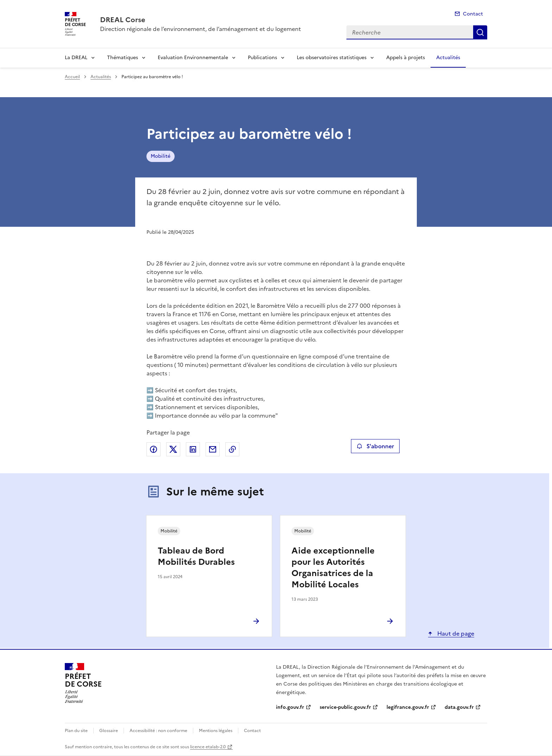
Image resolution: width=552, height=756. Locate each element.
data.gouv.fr (459, 707)
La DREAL (76, 58)
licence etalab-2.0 (208, 747)
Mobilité (161, 156)
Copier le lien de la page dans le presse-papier (232, 449)
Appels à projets (406, 58)
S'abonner (375, 446)
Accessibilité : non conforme (158, 731)
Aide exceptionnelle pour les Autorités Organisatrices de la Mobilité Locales (333, 568)
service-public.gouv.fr (345, 707)
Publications (262, 58)
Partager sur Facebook (153, 449)
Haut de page (455, 633)
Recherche (480, 32)
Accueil (72, 77)
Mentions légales (216, 731)
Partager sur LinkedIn (193, 449)
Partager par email (213, 449)
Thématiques (123, 58)
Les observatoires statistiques (332, 58)
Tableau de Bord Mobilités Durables (196, 556)
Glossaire (109, 731)
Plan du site (76, 731)
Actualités (448, 58)
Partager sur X (173, 449)
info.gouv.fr (290, 707)
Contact (473, 14)
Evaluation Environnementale (193, 58)
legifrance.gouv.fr (408, 707)
